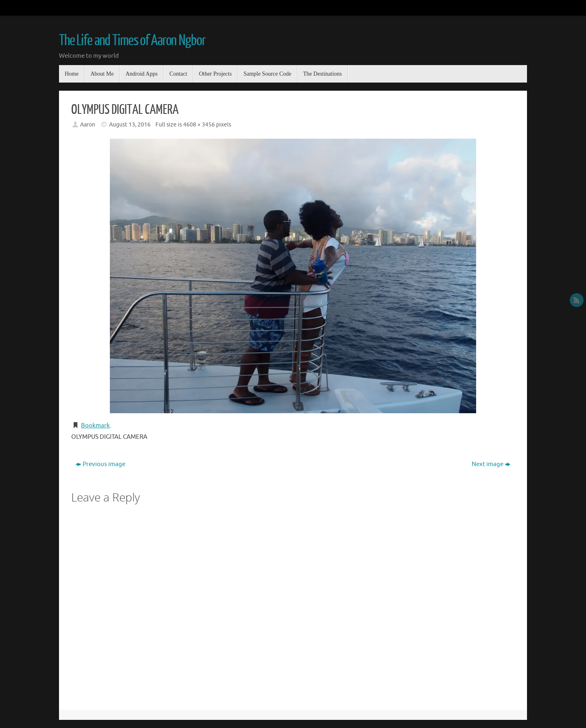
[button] (293, 276)
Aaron (88, 125)
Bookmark (95, 426)
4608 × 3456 (199, 125)
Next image (491, 464)
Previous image (101, 464)
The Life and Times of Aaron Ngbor (132, 41)
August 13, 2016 (130, 125)
